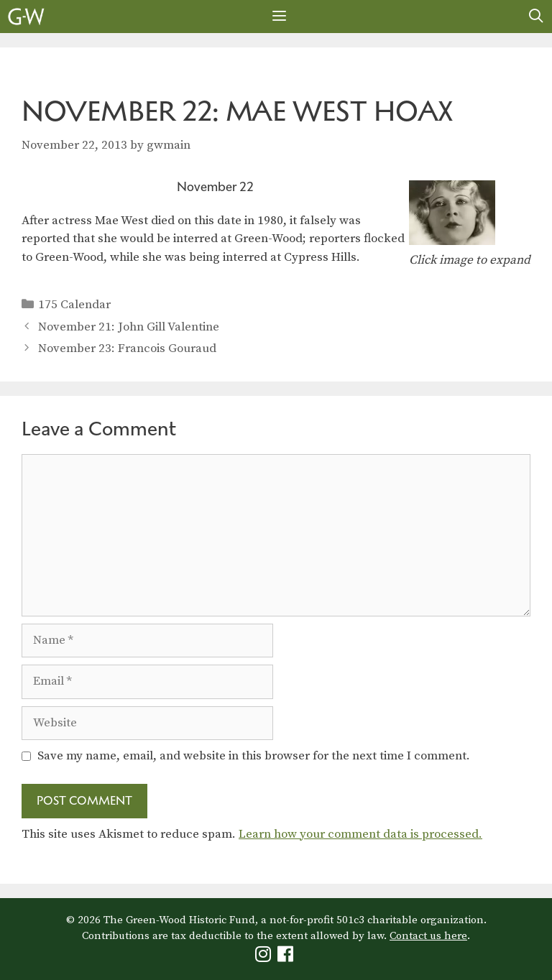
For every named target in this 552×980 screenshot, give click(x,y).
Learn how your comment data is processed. (360, 834)
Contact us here (428, 936)
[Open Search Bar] (536, 17)
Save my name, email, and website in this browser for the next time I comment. (254, 756)
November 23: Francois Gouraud (127, 348)
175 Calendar (74, 305)
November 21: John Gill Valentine (129, 327)
